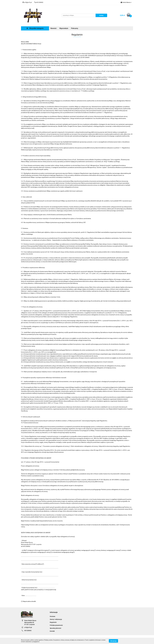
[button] (54, 612)
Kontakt (52, 631)
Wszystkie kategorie (35, 28)
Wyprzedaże (64, 28)
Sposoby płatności (55, 628)
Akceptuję (113, 641)
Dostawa (52, 616)
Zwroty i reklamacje (56, 619)
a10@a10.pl (28, 627)
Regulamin (53, 622)
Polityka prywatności (56, 625)
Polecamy (75, 28)
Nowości (53, 28)
